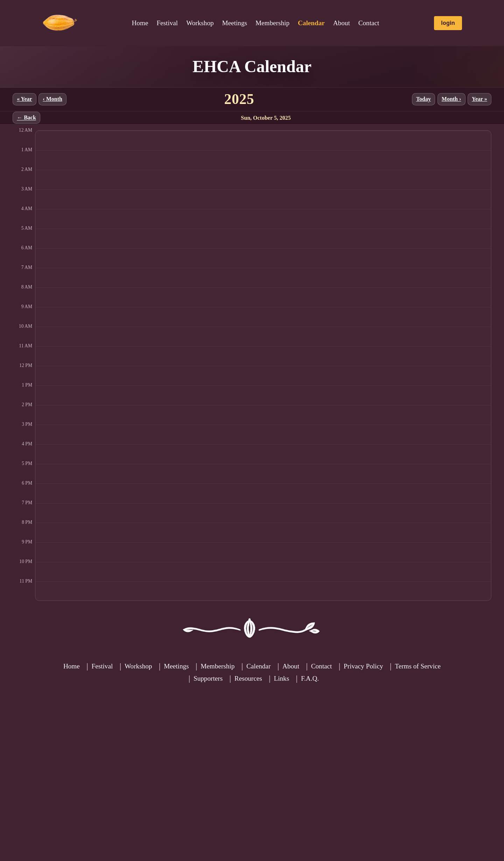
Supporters (208, 678)
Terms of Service (418, 666)
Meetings (235, 23)
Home (140, 23)
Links (281, 678)
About (342, 23)
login (448, 23)
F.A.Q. (310, 678)
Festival (167, 23)
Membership (272, 23)
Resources (248, 678)
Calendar (258, 666)
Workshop (200, 23)
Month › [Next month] (451, 99)
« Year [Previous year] (24, 99)
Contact (369, 23)
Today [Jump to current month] (423, 99)
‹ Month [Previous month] (52, 99)
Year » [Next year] (479, 99)
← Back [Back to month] (26, 118)
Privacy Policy (363, 666)
